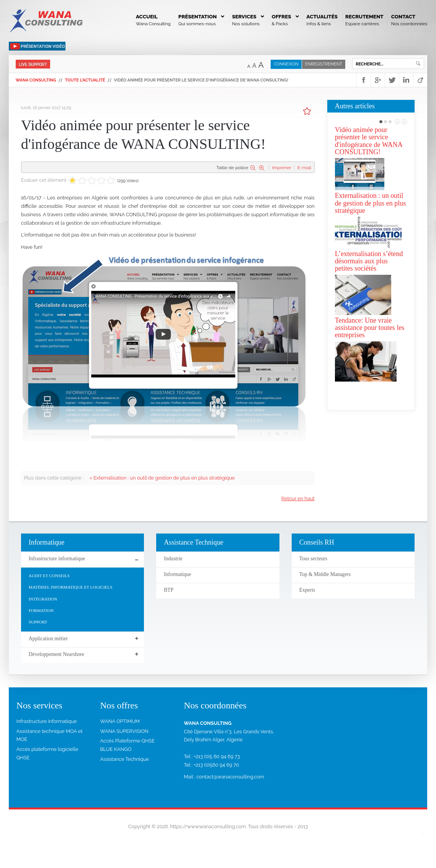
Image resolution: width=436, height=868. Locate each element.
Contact (403, 16)
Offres (282, 16)
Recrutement (364, 16)
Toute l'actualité (85, 80)
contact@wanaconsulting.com (230, 778)
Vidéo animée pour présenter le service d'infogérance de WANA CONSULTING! (369, 141)
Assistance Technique (124, 761)
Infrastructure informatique (47, 723)
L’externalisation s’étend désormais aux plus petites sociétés (369, 261)
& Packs (280, 24)
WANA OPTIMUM (120, 723)
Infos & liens (319, 24)
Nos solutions (246, 24)
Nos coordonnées (409, 24)
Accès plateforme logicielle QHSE (47, 755)
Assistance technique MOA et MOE (50, 737)
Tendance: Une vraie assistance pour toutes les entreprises (370, 328)
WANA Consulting (36, 80)
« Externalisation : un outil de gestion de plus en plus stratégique (162, 478)
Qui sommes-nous (197, 24)
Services (244, 16)
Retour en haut (298, 498)
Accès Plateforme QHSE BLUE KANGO (127, 746)
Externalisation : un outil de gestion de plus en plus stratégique (370, 203)
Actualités (322, 16)
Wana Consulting (153, 24)
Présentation (198, 16)
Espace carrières (362, 24)
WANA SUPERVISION (124, 732)
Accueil (147, 16)
